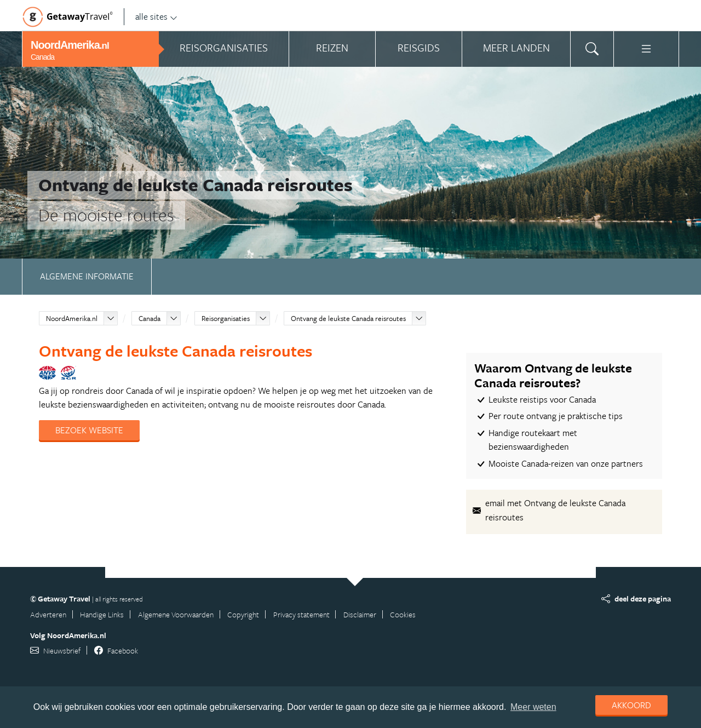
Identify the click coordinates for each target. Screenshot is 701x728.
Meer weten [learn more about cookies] (533, 707)
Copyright (243, 614)
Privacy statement (301, 614)
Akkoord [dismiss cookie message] (631, 705)
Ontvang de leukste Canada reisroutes (348, 318)
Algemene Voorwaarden (176, 614)
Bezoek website (89, 430)
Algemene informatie (87, 276)
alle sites (156, 16)
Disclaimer (360, 614)
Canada (150, 318)
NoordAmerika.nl (72, 318)
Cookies (403, 614)
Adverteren (48, 614)
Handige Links (102, 614)
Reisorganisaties (226, 318)
